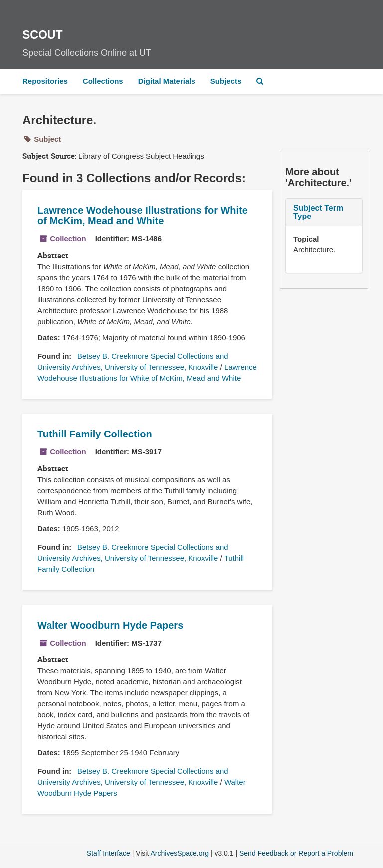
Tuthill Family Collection (95, 434)
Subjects (226, 81)
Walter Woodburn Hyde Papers (110, 625)
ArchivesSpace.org (180, 853)
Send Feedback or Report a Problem (296, 853)
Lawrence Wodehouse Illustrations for (143, 216)
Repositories (45, 81)
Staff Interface (108, 853)
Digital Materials (167, 81)
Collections (103, 81)
